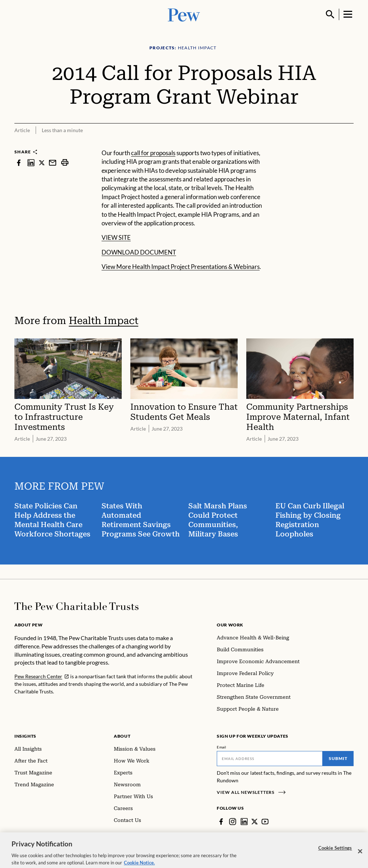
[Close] (360, 857)
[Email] (270, 759)
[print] (65, 163)
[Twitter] (255, 822)
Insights (25, 736)
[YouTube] (265, 822)
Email (222, 747)
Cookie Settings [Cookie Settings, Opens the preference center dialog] (335, 854)
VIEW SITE (116, 237)
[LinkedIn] (244, 822)
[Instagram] (233, 822)
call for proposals (153, 153)
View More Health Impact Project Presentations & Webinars (181, 267)
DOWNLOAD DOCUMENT (139, 252)
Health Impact (104, 321)
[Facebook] (221, 822)
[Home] (77, 606)
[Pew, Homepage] (184, 14)
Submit (338, 758)
